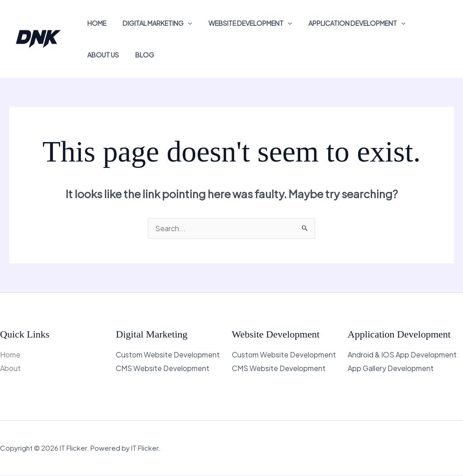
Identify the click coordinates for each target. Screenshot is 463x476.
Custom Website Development (168, 355)
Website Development (242, 23)
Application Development (345, 23)
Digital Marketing (152, 23)
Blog (140, 55)
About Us (101, 55)
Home (95, 23)
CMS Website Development (163, 369)
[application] (183, 23)
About (10, 369)
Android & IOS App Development (402, 355)
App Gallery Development (391, 369)
